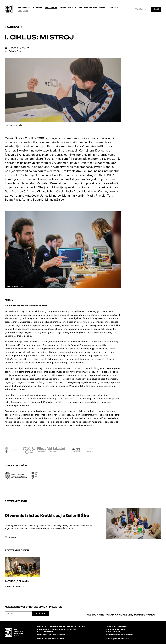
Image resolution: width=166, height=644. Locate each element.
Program (24, 7)
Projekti (51, 7)
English (23, 11)
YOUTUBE (139, 615)
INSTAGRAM (107, 615)
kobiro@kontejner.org (118, 639)
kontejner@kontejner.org (51, 639)
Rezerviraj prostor (92, 7)
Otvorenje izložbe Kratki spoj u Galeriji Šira (47, 515)
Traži (156, 9)
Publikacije (68, 7)
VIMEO (151, 615)
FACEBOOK (92, 615)
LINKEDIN (126, 615)
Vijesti (37, 7)
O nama (113, 7)
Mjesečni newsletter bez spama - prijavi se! (34, 607)
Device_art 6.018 (18, 581)
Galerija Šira (15, 51)
